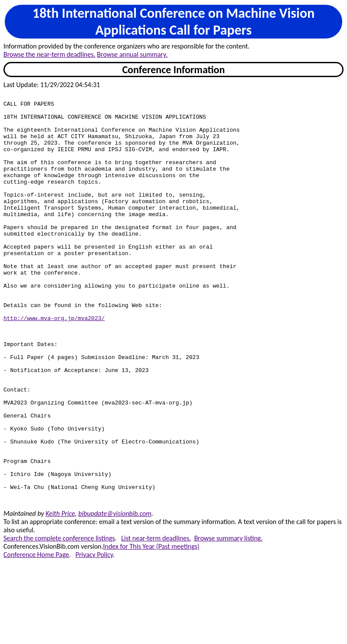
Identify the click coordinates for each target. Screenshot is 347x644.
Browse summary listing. (228, 620)
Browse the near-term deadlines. (49, 54)
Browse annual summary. (132, 54)
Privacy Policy (94, 636)
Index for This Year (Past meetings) (151, 628)
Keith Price (60, 595)
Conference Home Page (36, 636)
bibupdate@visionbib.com (115, 595)
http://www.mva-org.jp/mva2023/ (54, 363)
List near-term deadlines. (156, 620)
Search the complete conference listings (59, 620)
